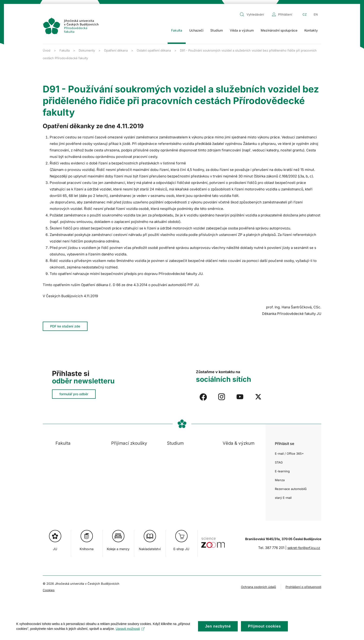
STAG (279, 462)
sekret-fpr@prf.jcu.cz (304, 548)
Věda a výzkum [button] (242, 30)
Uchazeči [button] (196, 30)
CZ (305, 14)
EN (316, 14)
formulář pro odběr (74, 394)
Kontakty (311, 30)
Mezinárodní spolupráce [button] (279, 30)
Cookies (49, 590)
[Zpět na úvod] (71, 26)
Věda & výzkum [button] (239, 443)
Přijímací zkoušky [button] (129, 443)
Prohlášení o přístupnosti (303, 587)
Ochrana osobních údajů (258, 587)
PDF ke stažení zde (65, 326)
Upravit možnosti (130, 632)
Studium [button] (217, 30)
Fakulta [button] (177, 30)
